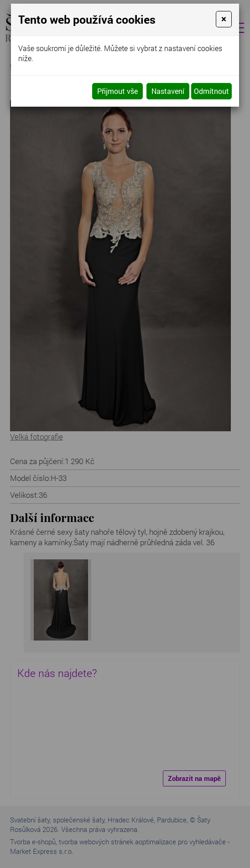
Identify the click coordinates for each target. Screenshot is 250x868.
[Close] (224, 19)
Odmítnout (211, 91)
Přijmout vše (117, 91)
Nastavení (168, 91)
